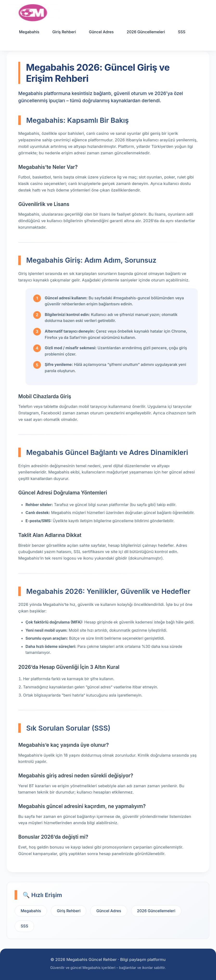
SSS (182, 32)
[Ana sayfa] (33, 13)
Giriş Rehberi (64, 32)
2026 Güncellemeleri (146, 32)
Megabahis (29, 32)
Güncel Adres (101, 32)
